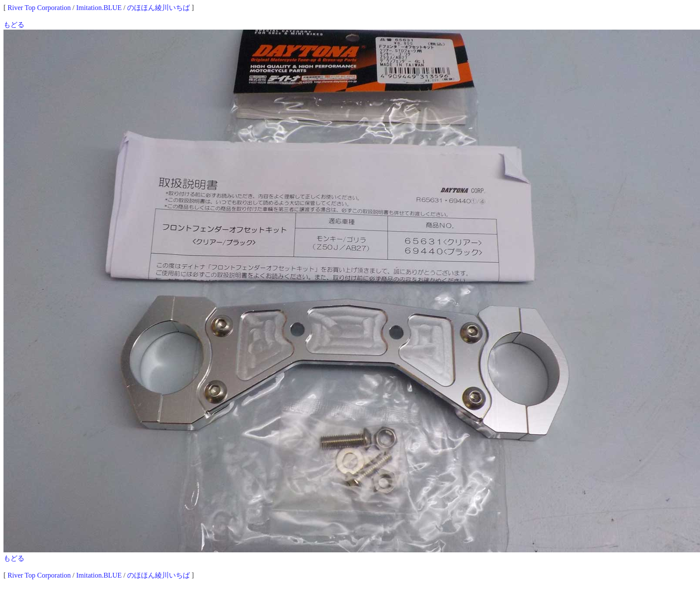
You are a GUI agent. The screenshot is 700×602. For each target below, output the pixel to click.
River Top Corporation (39, 8)
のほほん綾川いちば (158, 8)
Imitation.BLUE (99, 8)
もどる (14, 25)
